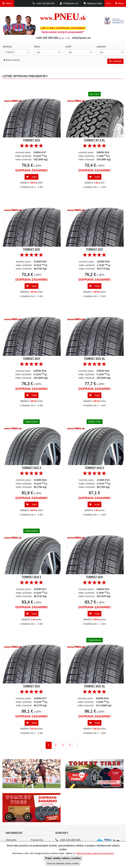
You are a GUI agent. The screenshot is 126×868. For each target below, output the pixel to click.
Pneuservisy (37, 840)
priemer (101, 47)
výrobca (7, 47)
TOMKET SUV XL (94, 359)
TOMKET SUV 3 (31, 468)
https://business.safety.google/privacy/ (95, 853)
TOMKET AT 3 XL (94, 140)
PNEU (63, 17)
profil (68, 47)
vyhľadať (115, 61)
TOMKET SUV (32, 140)
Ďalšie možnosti (12, 60)
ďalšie (75, 745)
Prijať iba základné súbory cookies (63, 863)
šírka (37, 47)
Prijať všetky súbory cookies (63, 858)
